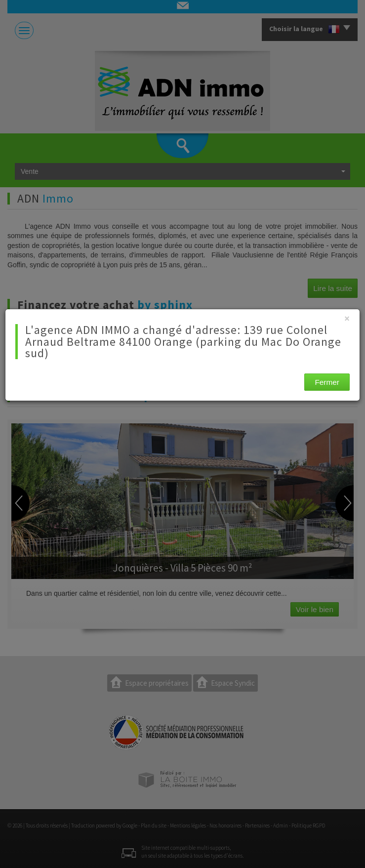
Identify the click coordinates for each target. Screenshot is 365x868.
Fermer (327, 382)
